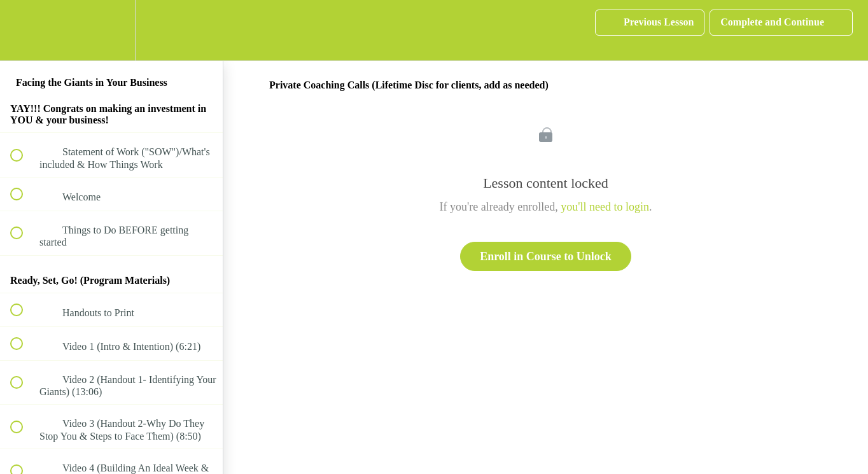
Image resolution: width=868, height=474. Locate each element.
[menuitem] (111, 30)
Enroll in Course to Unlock (546, 256)
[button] (24, 30)
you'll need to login (605, 207)
